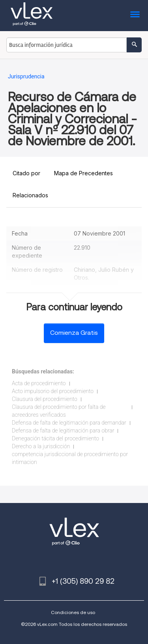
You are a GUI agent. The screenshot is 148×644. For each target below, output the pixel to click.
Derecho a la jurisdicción (41, 446)
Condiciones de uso (73, 612)
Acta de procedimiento (39, 383)
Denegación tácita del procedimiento (55, 438)
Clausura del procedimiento (45, 399)
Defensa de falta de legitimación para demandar (69, 423)
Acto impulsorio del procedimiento (53, 391)
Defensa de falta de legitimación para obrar (63, 431)
